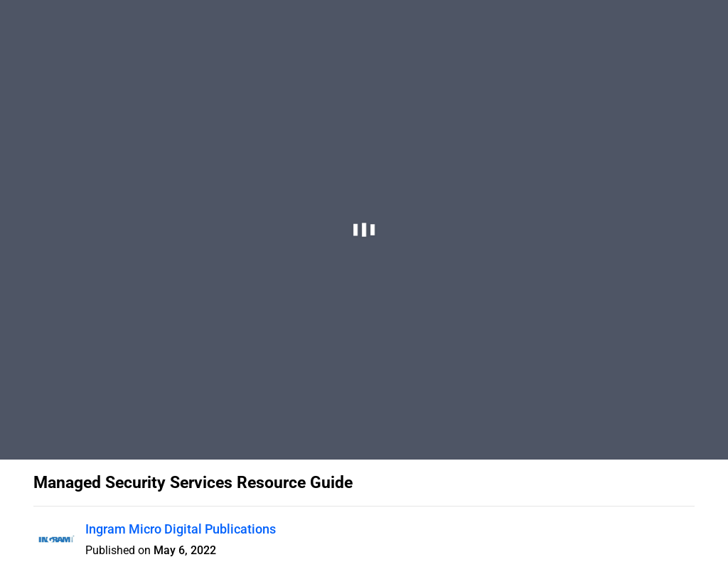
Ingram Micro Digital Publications (181, 529)
